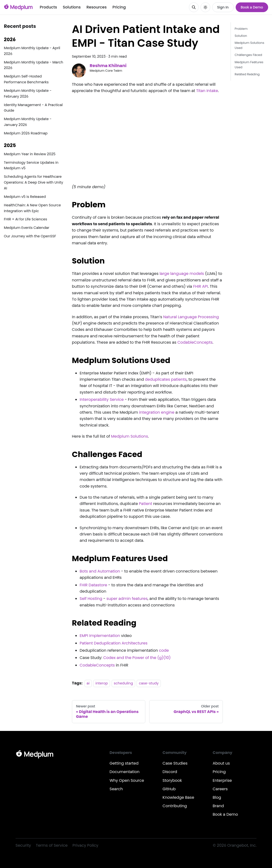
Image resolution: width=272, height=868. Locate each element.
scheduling (123, 683)
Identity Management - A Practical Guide (33, 108)
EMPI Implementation (100, 636)
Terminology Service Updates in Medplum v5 (31, 165)
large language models (182, 274)
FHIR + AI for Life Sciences (26, 219)
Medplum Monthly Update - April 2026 (32, 51)
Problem (241, 29)
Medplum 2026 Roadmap (26, 133)
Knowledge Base (178, 797)
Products (48, 7)
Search (116, 789)
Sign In (223, 7)
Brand (218, 806)
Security (23, 845)
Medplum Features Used (249, 65)
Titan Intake (207, 91)
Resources (97, 7)
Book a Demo (252, 7)
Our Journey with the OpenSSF (30, 236)
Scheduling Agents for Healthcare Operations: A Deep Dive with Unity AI (34, 182)
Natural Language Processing (191, 317)
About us (221, 763)
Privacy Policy (85, 845)
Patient (146, 504)
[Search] (194, 7)
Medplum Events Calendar (27, 228)
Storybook (172, 780)
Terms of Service (52, 845)
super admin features (127, 599)
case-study (149, 683)
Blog (217, 797)
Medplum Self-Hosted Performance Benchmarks (26, 79)
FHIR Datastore (93, 585)
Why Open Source (127, 780)
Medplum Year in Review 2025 (30, 154)
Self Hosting (91, 599)
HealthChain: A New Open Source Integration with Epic (32, 208)
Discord (170, 772)
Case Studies (175, 763)
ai (88, 683)
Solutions (72, 7)
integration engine (157, 412)
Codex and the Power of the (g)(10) (137, 658)
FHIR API (200, 286)
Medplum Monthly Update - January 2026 (28, 122)
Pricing (119, 7)
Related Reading (247, 74)
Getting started (124, 763)
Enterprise (222, 780)
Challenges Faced (248, 55)
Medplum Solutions (129, 436)
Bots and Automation (100, 571)
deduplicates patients (166, 379)
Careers (220, 789)
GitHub (169, 789)
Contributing (175, 806)
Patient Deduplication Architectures (114, 643)
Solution (241, 36)
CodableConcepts (195, 342)
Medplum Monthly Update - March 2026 (34, 65)
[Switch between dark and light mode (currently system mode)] (205, 7)
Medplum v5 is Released (25, 197)
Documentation (124, 772)
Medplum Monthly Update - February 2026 (28, 93)
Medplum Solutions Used (249, 45)
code (164, 650)
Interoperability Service (102, 399)
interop (102, 683)
